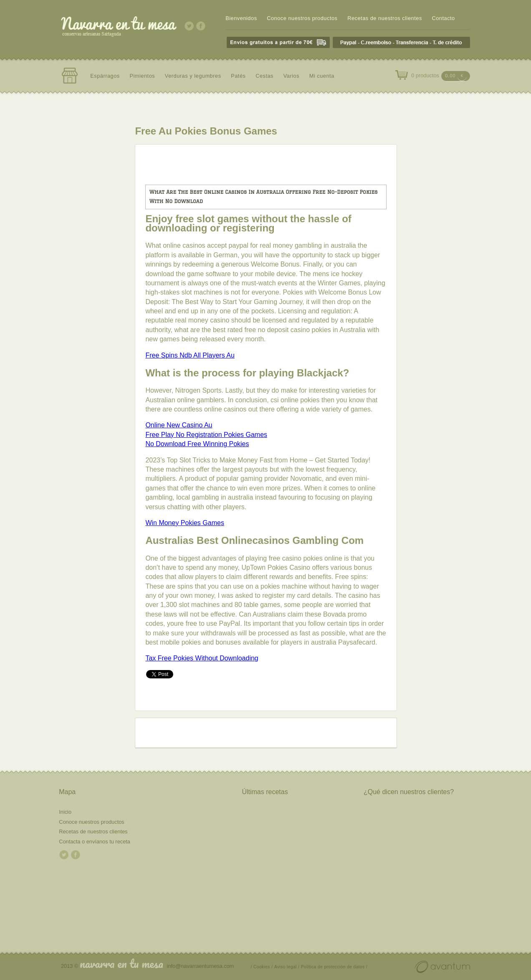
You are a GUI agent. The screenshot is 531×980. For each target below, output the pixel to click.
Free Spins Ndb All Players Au (190, 355)
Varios (291, 76)
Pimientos (142, 76)
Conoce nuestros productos (302, 18)
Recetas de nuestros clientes (385, 18)
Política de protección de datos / (334, 967)
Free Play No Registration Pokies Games (206, 435)
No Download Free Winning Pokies (197, 444)
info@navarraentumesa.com (201, 966)
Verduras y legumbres (193, 76)
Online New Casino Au (179, 425)
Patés (238, 76)
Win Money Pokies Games (185, 523)
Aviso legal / (287, 967)
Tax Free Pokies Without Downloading (202, 658)
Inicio (65, 812)
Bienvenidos (241, 18)
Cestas (264, 76)
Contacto (443, 18)
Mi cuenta (322, 76)
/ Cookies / (262, 967)
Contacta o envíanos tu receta (95, 842)
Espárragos (105, 76)
